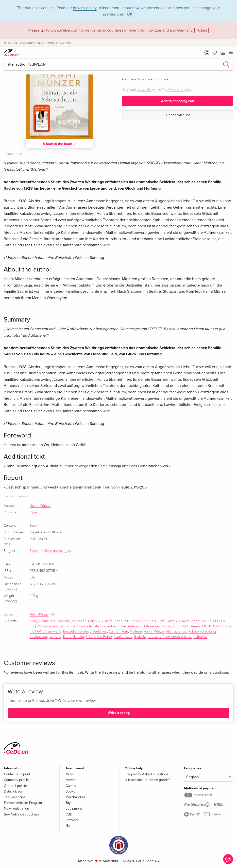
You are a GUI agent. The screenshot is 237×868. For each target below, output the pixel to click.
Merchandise (75, 797)
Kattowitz (200, 637)
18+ (68, 826)
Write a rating (119, 713)
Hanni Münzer (40, 506)
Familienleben (130, 626)
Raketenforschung (202, 632)
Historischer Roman (157, 626)
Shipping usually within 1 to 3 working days (159, 89)
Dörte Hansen (74, 637)
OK (130, 14)
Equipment (74, 808)
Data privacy (13, 791)
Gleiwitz (140, 637)
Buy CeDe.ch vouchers (22, 814)
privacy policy (85, 8)
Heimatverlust (177, 632)
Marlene (136, 632)
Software (72, 820)
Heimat (44, 621)
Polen (93, 621)
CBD (69, 814)
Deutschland (61, 621)
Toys (69, 803)
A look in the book (59, 144)
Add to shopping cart (178, 101)
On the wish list (178, 115)
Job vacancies (15, 797)
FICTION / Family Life (45, 632)
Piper (33, 512)
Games (71, 786)
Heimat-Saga (39, 615)
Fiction (35, 551)
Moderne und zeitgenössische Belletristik (69, 626)
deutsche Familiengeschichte (170, 637)
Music (70, 774)
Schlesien (79, 621)
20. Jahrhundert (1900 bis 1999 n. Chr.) (127, 621)
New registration (17, 808)
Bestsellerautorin (76, 632)
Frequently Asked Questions (147, 774)
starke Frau (110, 626)
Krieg (33, 621)
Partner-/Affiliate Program (23, 803)
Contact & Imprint (17, 774)
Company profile (16, 780)
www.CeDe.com (64, 30)
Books (70, 791)
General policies (16, 786)
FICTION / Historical (217, 626)
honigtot (55, 637)
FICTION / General (187, 626)
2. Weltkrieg (98, 632)
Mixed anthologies (57, 551)
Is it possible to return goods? (147, 780)
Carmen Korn (118, 632)
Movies (71, 780)
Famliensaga (123, 637)
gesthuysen (38, 637)
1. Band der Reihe (99, 637)
